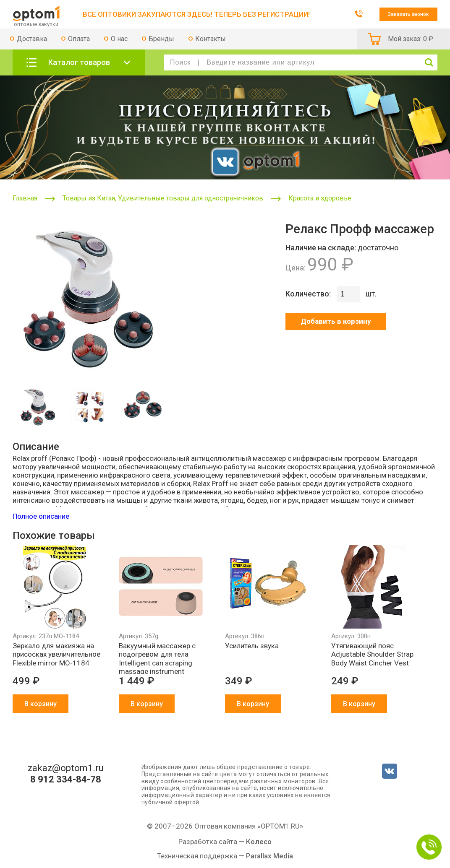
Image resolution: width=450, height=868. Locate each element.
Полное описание (41, 516)
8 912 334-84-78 (66, 780)
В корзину (41, 704)
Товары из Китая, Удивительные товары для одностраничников (163, 198)
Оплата (79, 39)
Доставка (32, 39)
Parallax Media (269, 856)
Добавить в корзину (336, 321)
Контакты (211, 39)
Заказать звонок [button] (408, 14)
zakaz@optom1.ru (66, 768)
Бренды (161, 39)
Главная (25, 198)
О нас (119, 39)
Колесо (259, 842)
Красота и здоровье (320, 198)
